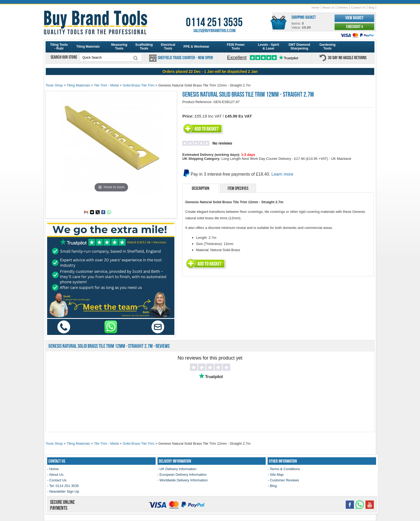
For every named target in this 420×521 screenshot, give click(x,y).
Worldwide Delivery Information (184, 480)
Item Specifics (238, 188)
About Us (329, 7)
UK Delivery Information (178, 469)
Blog (372, 7)
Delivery (343, 7)
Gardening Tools (327, 47)
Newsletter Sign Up (64, 491)
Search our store (64, 57)
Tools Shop (54, 85)
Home (315, 7)
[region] (210, 71)
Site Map (277, 475)
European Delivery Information (183, 475)
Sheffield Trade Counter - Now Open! (185, 58)
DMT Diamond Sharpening (299, 47)
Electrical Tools (168, 47)
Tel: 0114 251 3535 (64, 486)
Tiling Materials (88, 47)
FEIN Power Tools (236, 47)
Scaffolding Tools (144, 47)
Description (200, 188)
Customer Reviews (284, 480)
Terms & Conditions (285, 469)
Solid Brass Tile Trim (138, 85)
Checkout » (355, 27)
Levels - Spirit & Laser (269, 47)
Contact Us (358, 7)
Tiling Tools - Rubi (59, 47)
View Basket (354, 18)
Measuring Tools (119, 47)
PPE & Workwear (196, 47)
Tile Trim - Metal (106, 85)
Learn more (282, 174)
